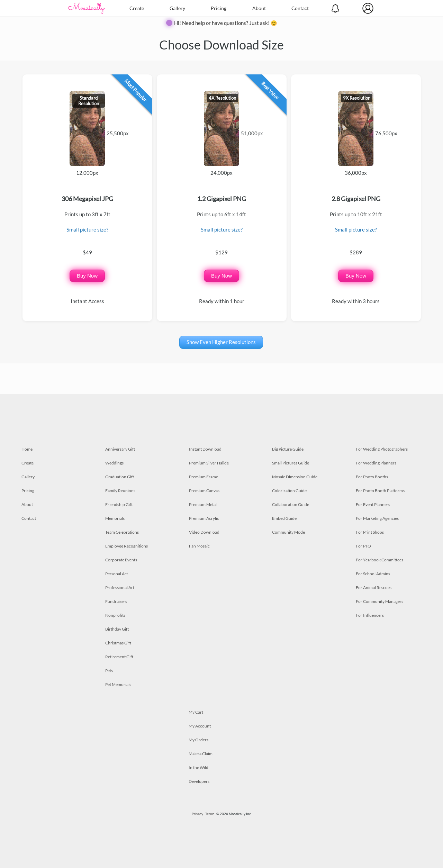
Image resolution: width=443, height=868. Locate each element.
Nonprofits (115, 615)
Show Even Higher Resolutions (221, 342)
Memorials (115, 518)
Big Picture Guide (288, 449)
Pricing (219, 8)
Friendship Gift (119, 504)
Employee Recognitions (126, 546)
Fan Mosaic (199, 546)
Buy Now (87, 276)
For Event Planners (373, 504)
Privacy (197, 814)
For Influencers (370, 615)
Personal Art (116, 574)
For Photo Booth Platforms (380, 491)
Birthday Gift (117, 629)
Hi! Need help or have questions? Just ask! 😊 (226, 23)
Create (137, 8)
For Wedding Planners (376, 463)
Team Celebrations (122, 532)
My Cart (196, 712)
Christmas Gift (118, 643)
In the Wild (198, 767)
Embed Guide (284, 518)
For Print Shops (370, 532)
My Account (200, 726)
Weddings (114, 463)
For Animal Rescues (374, 587)
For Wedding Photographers (382, 449)
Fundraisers (116, 601)
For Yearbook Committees (379, 560)
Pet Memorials (118, 684)
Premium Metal (203, 504)
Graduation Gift (120, 477)
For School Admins (373, 574)
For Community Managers (379, 601)
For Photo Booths (372, 477)
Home (27, 449)
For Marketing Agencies (377, 518)
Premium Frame (204, 477)
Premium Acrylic (204, 518)
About (259, 8)
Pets (109, 671)
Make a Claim (201, 754)
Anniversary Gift (120, 449)
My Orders (198, 740)
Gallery (177, 8)
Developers (199, 781)
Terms (210, 814)
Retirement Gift (119, 657)
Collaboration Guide (291, 504)
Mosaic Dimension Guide (295, 477)
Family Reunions (120, 491)
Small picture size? (87, 229)
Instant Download (205, 449)
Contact (300, 8)
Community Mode (288, 532)
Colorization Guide (289, 491)
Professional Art (120, 587)
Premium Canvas (204, 491)
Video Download (204, 532)
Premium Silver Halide (209, 463)
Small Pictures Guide (291, 463)
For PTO (363, 546)
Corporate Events (121, 560)
